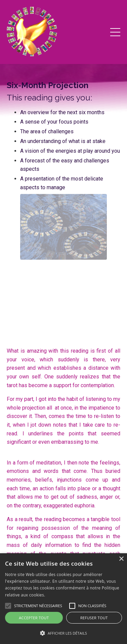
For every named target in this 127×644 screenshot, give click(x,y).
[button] (63, 633)
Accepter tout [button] (34, 618)
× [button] (121, 559)
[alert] (63, 599)
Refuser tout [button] (94, 618)
